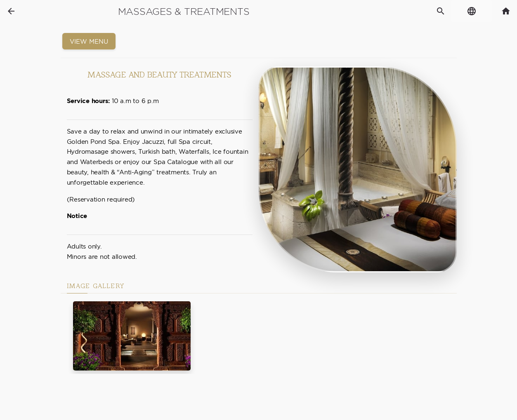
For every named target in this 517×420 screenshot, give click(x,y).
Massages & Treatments (184, 12)
